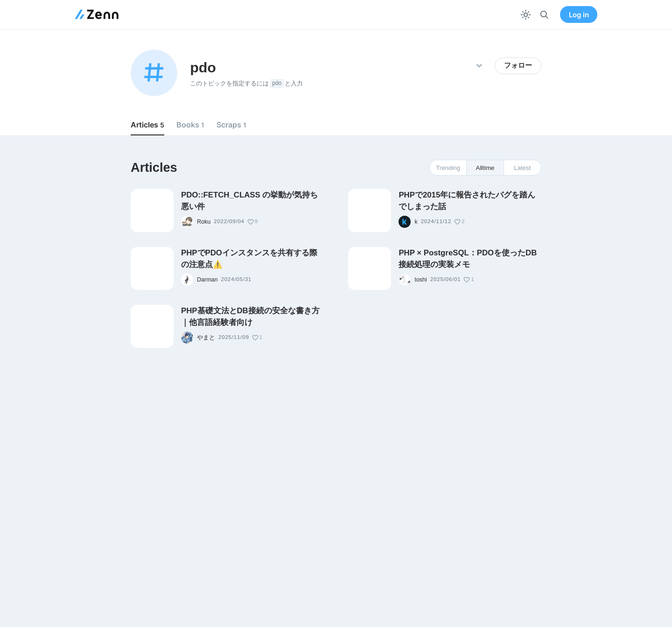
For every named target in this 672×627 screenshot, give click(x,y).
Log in (579, 15)
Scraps (231, 125)
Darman (207, 280)
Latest (522, 168)
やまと (206, 338)
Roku (204, 222)
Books (190, 125)
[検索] (544, 15)
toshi (420, 280)
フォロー (518, 65)
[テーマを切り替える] (526, 15)
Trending (448, 168)
